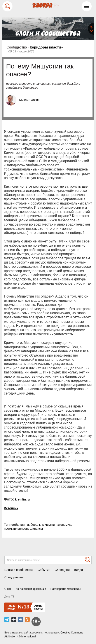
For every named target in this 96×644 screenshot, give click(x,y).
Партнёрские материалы (66, 589)
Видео (78, 570)
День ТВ (9, 597)
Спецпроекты (14, 577)
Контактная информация (31, 589)
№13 (24, 607)
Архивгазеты (39, 607)
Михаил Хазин (29, 100)
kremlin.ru (22, 499)
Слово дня (62, 570)
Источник (11, 508)
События (44, 570)
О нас (8, 589)
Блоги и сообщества (19, 570)
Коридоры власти (45, 47)
